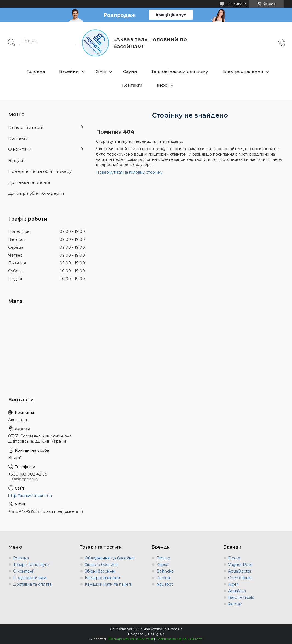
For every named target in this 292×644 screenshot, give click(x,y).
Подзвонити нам (30, 578)
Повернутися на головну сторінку (129, 172)
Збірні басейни (100, 571)
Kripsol (163, 565)
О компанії (20, 149)
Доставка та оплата (29, 182)
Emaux (163, 558)
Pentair (235, 604)
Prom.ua (175, 629)
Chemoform (240, 578)
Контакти (132, 85)
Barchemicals (241, 597)
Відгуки (16, 160)
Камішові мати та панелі (108, 584)
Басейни (69, 71)
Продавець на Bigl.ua (146, 634)
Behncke (165, 571)
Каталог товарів (26, 127)
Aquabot (165, 584)
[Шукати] (12, 43)
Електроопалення (243, 71)
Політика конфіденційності (179, 639)
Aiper (233, 584)
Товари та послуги (31, 565)
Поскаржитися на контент (131, 639)
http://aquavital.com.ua (30, 496)
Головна (36, 71)
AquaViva (237, 591)
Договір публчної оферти (36, 193)
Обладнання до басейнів (110, 558)
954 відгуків (236, 4)
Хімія (101, 71)
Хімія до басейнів (102, 565)
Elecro (234, 558)
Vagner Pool (240, 565)
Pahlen (163, 578)
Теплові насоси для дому (180, 71)
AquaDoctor (240, 571)
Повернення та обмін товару (40, 171)
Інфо (162, 85)
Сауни (130, 71)
